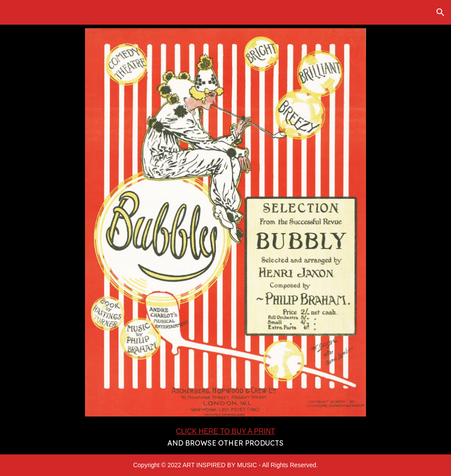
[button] (440, 12)
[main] (225, 437)
